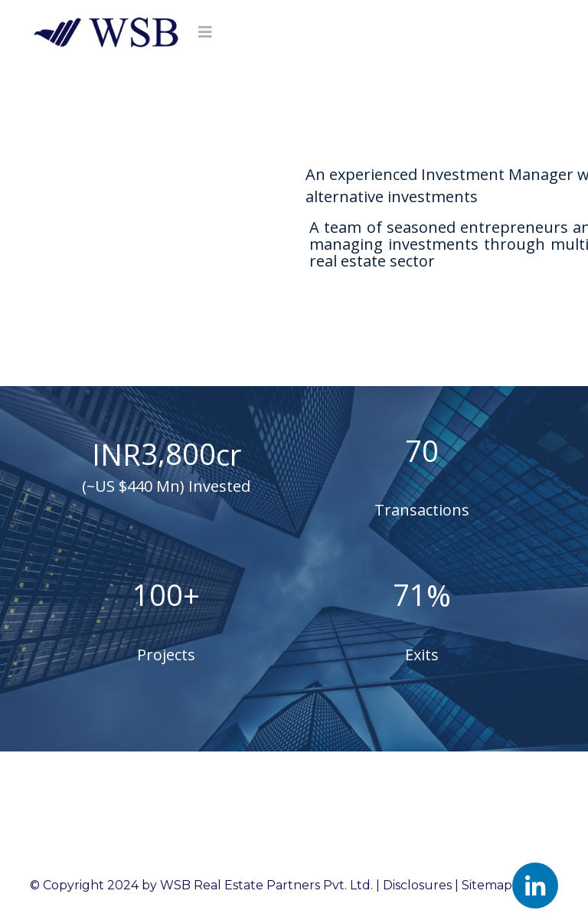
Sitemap (487, 885)
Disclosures (417, 885)
